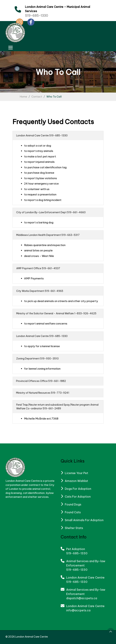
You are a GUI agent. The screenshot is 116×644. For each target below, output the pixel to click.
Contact (37, 97)
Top (111, 632)
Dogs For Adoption (78, 489)
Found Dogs (73, 504)
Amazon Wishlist (76, 481)
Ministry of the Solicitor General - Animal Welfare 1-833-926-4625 (56, 313)
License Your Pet (76, 473)
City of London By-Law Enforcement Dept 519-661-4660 (51, 212)
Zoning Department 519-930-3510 (37, 359)
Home (23, 97)
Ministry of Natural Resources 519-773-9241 (43, 393)
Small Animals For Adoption (84, 520)
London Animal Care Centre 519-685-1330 (42, 136)
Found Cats (73, 512)
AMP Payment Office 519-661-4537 (38, 268)
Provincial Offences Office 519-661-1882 (41, 381)
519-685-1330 (36, 16)
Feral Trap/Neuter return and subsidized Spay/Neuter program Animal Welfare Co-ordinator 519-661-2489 (57, 407)
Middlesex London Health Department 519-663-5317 (48, 235)
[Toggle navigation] (11, 48)
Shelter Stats (74, 528)
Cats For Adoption (78, 497)
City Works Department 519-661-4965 (40, 291)
